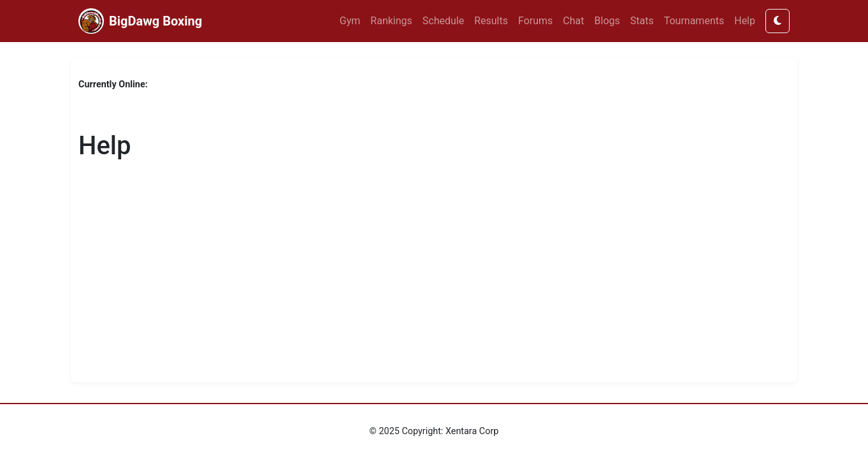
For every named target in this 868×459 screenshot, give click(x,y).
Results (491, 21)
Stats (642, 21)
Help (745, 21)
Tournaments (694, 21)
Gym (350, 21)
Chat (573, 21)
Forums (535, 21)
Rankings (391, 21)
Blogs (607, 21)
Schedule (443, 21)
